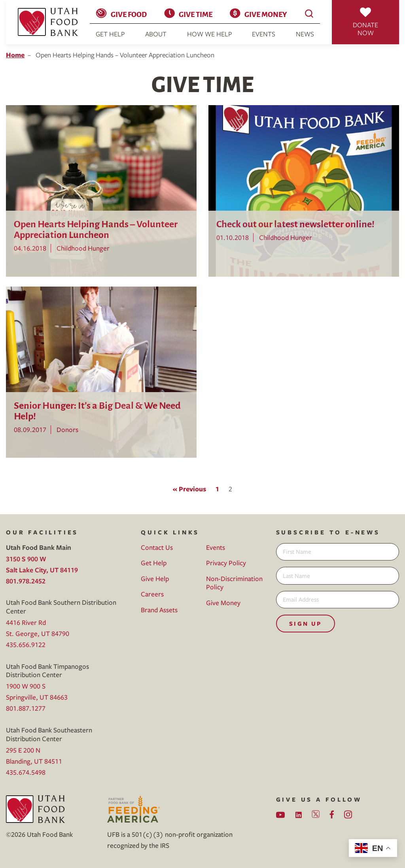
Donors (67, 429)
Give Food (129, 14)
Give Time (196, 14)
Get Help (110, 34)
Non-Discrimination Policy (234, 583)
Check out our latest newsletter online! (295, 223)
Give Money (266, 14)
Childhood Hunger (83, 248)
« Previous (189, 489)
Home (15, 55)
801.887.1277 (26, 708)
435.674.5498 (26, 772)
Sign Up (305, 624)
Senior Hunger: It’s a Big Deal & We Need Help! (97, 410)
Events (264, 34)
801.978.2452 (26, 581)
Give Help (155, 578)
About (156, 34)
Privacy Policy (226, 563)
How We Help (209, 34)
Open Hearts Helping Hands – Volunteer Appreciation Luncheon (96, 228)
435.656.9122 (26, 644)
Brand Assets (159, 610)
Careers (152, 594)
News (305, 34)
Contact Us (157, 547)
